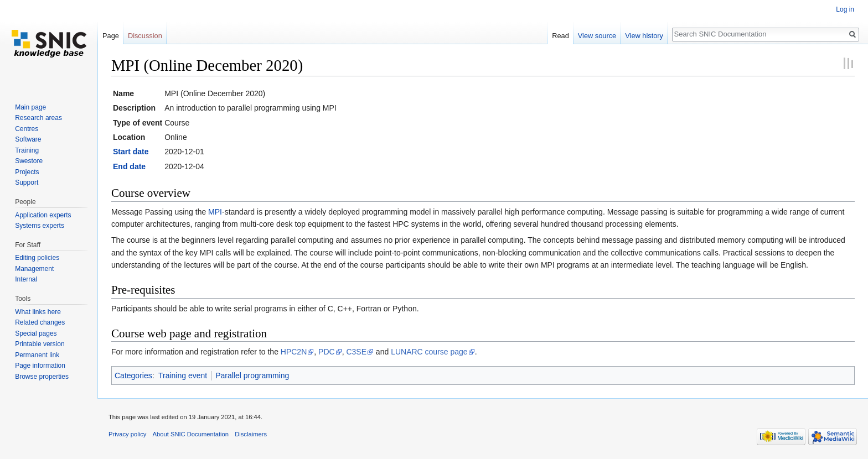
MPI (215, 212)
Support (27, 182)
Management (34, 269)
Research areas (38, 118)
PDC (327, 352)
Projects (27, 172)
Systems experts (40, 226)
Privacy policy (127, 434)
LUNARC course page (429, 352)
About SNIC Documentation (191, 434)
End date (129, 166)
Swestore (29, 161)
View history (644, 36)
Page (111, 36)
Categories (133, 375)
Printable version (40, 344)
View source (597, 36)
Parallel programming (252, 375)
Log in (845, 9)
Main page (30, 107)
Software (28, 139)
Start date (131, 152)
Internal (26, 279)
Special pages (36, 333)
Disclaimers (251, 434)
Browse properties (42, 377)
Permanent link (37, 355)
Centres (27, 129)
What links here (38, 312)
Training (27, 150)
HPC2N (294, 352)
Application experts (43, 215)
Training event (183, 375)
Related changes (40, 322)
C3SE (356, 352)
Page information (40, 366)
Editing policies (37, 258)
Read (560, 36)
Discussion (145, 36)
